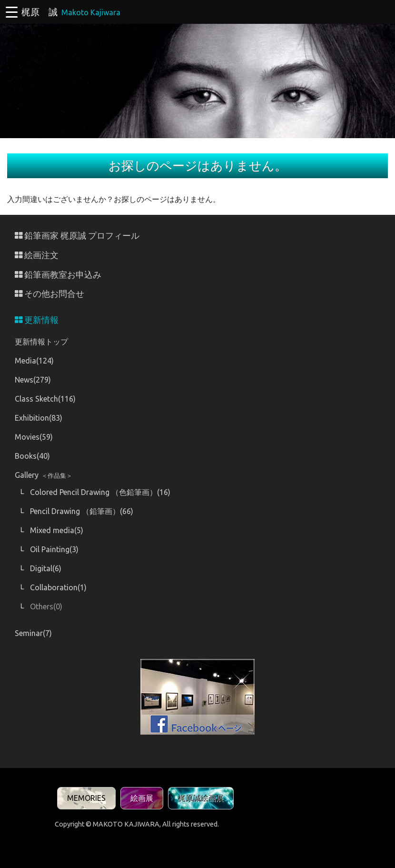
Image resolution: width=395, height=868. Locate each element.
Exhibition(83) (39, 418)
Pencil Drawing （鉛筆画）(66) (82, 511)
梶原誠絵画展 (201, 798)
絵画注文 (37, 255)
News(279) (33, 380)
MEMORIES (86, 798)
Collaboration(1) (58, 587)
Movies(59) (34, 437)
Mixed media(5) (57, 530)
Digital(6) (46, 568)
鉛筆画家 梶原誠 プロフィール (77, 236)
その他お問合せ (49, 294)
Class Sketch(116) (45, 399)
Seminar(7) (33, 633)
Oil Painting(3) (54, 549)
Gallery (44, 475)
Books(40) (32, 456)
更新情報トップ (41, 342)
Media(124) (34, 361)
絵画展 (142, 798)
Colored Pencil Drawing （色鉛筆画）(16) (100, 492)
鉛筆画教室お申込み (58, 275)
